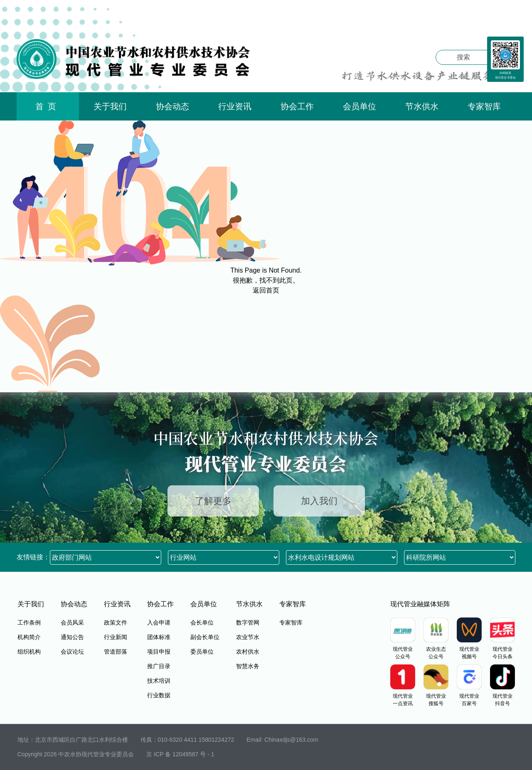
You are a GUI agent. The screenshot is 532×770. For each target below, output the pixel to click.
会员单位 (360, 106)
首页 (48, 106)
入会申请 (159, 622)
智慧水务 (248, 666)
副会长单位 (205, 637)
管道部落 (116, 652)
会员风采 (72, 622)
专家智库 (484, 106)
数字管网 (248, 622)
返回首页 (266, 290)
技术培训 (159, 681)
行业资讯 (235, 106)
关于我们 (110, 106)
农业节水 (248, 637)
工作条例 (29, 622)
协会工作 (297, 106)
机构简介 (29, 637)
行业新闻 (116, 637)
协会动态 (172, 106)
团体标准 (159, 637)
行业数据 (159, 695)
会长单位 (202, 622)
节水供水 (422, 106)
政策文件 (116, 622)
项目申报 (159, 652)
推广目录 (159, 666)
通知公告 (72, 637)
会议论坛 (72, 652)
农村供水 (248, 652)
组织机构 (29, 652)
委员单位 (202, 652)
